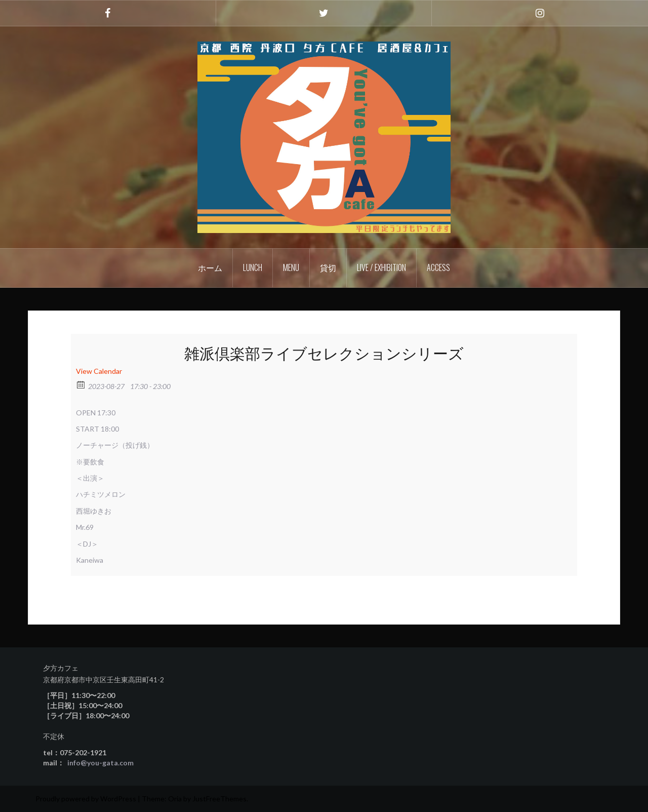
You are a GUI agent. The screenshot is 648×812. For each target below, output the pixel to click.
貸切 (328, 267)
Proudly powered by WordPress (86, 799)
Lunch (253, 267)
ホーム (210, 267)
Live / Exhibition (381, 267)
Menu (291, 267)
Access (438, 267)
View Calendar (99, 371)
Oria (175, 799)
